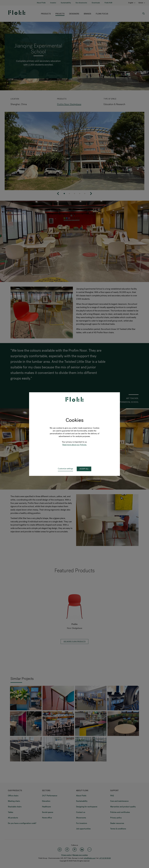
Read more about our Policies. (75, 445)
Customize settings (65, 469)
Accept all (84, 469)
